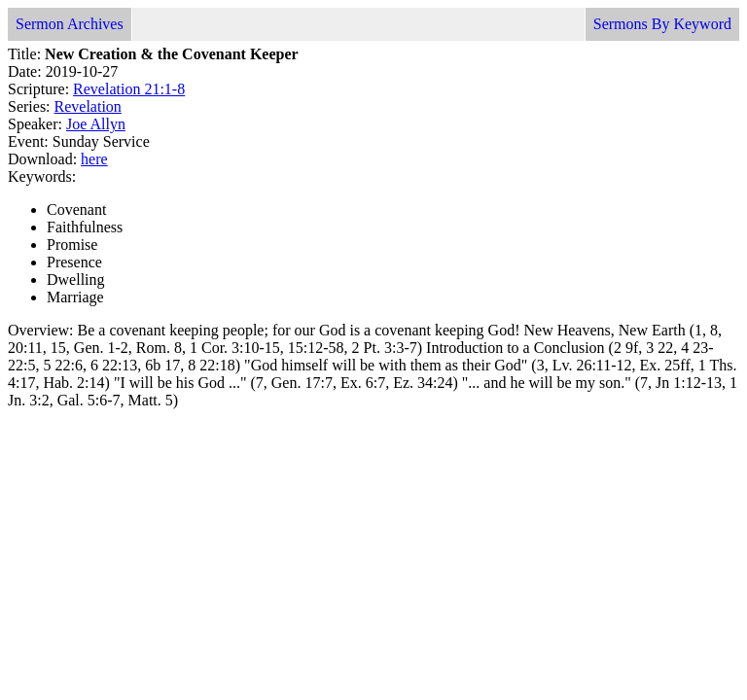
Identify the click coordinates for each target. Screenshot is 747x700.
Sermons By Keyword (662, 24)
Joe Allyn (96, 124)
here (94, 159)
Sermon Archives (70, 24)
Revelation (88, 106)
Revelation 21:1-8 (129, 89)
